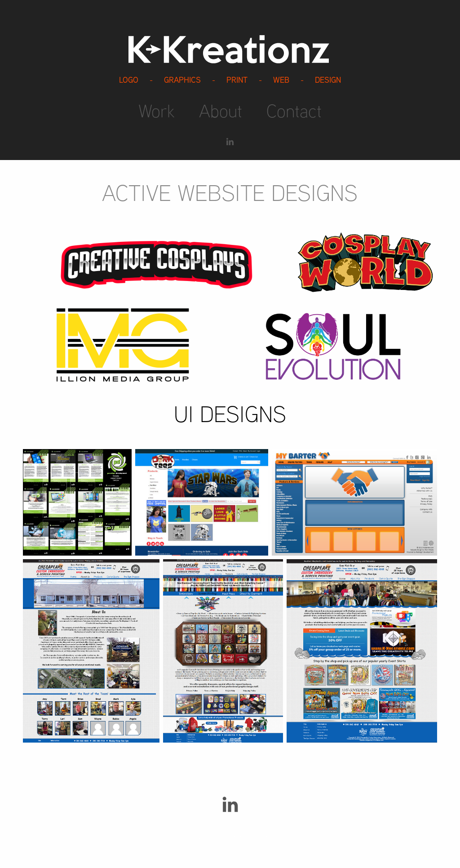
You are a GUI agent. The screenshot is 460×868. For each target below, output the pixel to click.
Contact (294, 111)
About (221, 111)
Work (157, 111)
